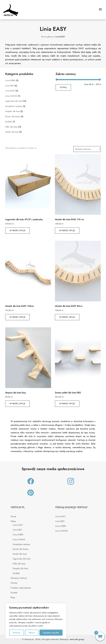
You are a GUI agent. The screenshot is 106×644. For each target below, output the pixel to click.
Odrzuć (32, 633)
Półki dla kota (11, 127)
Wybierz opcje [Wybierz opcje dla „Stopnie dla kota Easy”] (17, 404)
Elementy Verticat (19, 578)
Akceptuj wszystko (51, 633)
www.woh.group (77, 639)
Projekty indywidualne (21, 588)
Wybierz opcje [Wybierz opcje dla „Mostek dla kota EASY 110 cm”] (67, 230)
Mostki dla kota (12, 132)
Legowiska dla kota (14, 101)
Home (13, 516)
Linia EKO (10, 86)
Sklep (13, 521)
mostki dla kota (19, 56)
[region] (36, 621)
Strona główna (47, 37)
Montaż (14, 583)
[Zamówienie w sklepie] (87, 149)
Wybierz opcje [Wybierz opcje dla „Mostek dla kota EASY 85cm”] (67, 317)
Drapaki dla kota (12, 111)
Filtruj (63, 87)
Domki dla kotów (13, 117)
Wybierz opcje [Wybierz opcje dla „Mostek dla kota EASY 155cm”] (17, 317)
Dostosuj (17, 633)
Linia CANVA (11, 96)
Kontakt (14, 593)
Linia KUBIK (10, 80)
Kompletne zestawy (14, 106)
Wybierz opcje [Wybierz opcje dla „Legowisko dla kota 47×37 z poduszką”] (17, 230)
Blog (13, 597)
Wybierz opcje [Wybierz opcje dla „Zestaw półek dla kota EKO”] (67, 404)
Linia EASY (10, 91)
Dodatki (9, 122)
